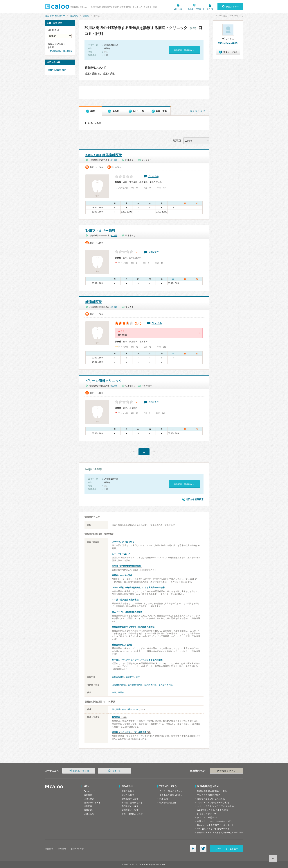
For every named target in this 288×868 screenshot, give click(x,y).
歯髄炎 (86, 16)
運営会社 (49, 849)
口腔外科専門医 (119, 685)
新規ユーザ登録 (194, 9)
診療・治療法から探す (132, 814)
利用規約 (164, 799)
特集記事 (88, 806)
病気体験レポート (92, 803)
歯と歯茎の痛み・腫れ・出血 (125, 709)
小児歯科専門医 (166, 685)
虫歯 (114, 692)
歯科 (138, 677)
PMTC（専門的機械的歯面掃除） (127, 566)
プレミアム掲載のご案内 (209, 795)
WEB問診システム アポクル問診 (213, 810)
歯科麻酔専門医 (135, 685)
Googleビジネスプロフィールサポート (215, 825)
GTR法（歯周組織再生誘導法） (126, 600)
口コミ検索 (89, 799)
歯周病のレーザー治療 (122, 575)
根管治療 (116, 717)
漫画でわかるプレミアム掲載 (211, 799)
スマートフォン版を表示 (226, 849)
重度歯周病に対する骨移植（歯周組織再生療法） (134, 627)
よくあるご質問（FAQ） (171, 795)
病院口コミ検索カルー (55, 16)
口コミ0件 (153, 176)
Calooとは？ (90, 791)
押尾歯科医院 (104, 155)
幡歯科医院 (94, 302)
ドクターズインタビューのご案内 (213, 803)
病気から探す (128, 791)
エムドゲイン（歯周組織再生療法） (128, 612)
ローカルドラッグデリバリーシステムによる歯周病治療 (137, 660)
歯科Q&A (88, 810)
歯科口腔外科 (118, 677)
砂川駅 (114, 160)
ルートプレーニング (121, 554)
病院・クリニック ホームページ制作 (214, 821)
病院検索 (74, 16)
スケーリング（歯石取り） (124, 542)
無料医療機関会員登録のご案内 (212, 791)
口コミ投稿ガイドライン (171, 791)
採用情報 (62, 849)
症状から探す (128, 795)
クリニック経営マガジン (209, 817)
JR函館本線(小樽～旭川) (61, 51)
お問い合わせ (77, 849)
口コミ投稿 (89, 814)
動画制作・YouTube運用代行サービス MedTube (220, 833)
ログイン (210, 9)
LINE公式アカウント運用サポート (213, 829)
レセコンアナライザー (208, 814)
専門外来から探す (130, 806)
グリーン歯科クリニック (104, 381)
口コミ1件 (157, 323)
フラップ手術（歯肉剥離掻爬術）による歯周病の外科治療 (138, 587)
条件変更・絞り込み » (184, 50)
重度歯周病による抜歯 (122, 645)
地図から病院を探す (57, 70)
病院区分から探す (130, 810)
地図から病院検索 (195, 499)
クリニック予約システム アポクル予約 (215, 806)
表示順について (198, 111)
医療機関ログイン (226, 771)
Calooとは (178, 9)
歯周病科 (130, 677)
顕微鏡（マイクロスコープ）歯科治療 (129, 732)
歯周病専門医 (150, 685)
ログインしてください (228, 43)
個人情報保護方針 (168, 803)
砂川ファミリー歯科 (100, 231)
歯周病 (121, 692)
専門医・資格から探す (132, 803)
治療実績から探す (130, 799)
